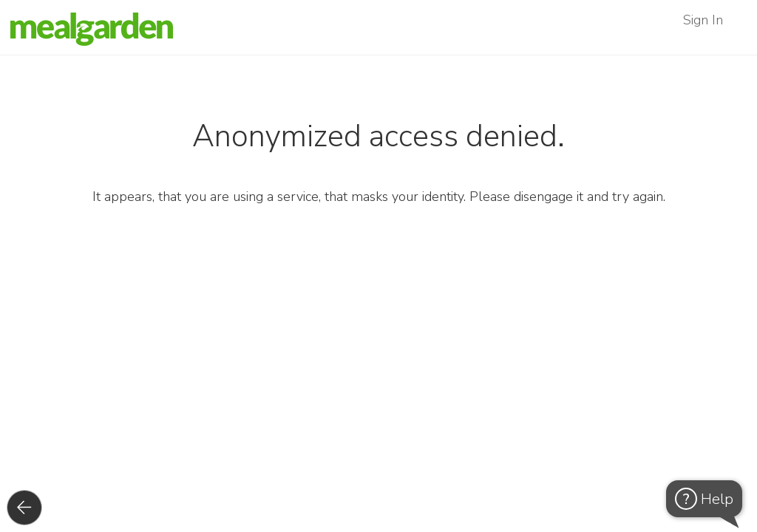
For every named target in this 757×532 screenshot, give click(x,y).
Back (41, 508)
